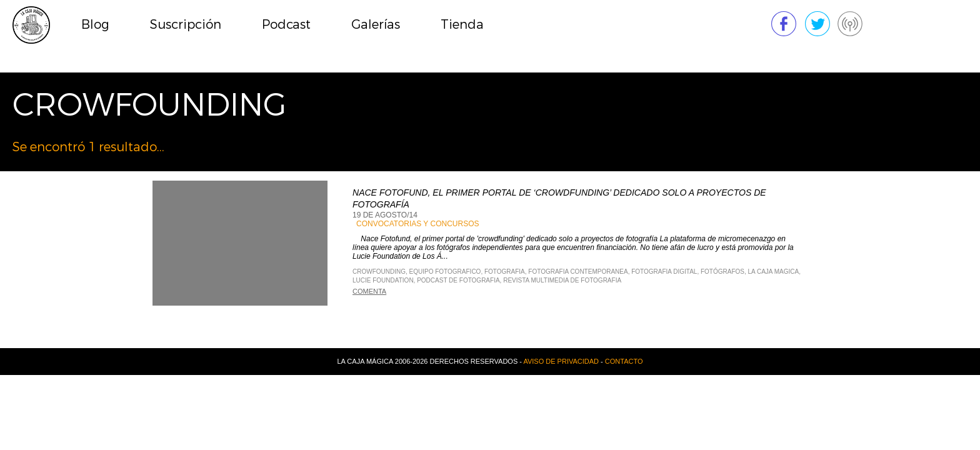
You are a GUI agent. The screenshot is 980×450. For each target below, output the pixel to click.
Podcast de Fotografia (458, 280)
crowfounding (379, 272)
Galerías (376, 25)
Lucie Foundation (383, 280)
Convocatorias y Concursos (417, 224)
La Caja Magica (774, 272)
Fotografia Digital (664, 272)
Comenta (369, 291)
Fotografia (505, 272)
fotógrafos (722, 272)
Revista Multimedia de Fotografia (562, 280)
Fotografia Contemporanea (578, 272)
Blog (95, 25)
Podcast (286, 25)
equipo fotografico (445, 272)
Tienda (462, 25)
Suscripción (186, 25)
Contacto (624, 361)
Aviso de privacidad (561, 361)
